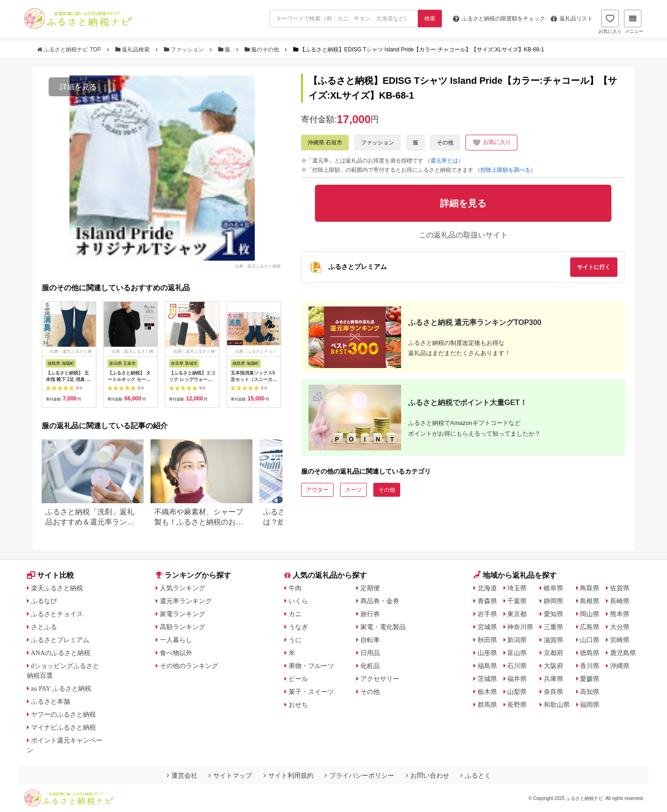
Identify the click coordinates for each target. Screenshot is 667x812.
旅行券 (370, 614)
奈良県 (554, 692)
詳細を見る (78, 87)
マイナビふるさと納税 (63, 727)
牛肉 (295, 588)
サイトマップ (230, 775)
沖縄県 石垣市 (325, 143)
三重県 (554, 627)
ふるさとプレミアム (60, 640)
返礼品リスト (572, 19)
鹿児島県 (623, 653)
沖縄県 (620, 666)
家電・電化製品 (383, 627)
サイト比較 (50, 575)
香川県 (590, 666)
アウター (317, 490)
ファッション (185, 50)
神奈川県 (520, 627)
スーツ (353, 490)
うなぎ (298, 627)
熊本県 (620, 614)
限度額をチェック (499, 19)
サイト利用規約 (289, 775)
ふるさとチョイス (57, 614)
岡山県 (590, 614)
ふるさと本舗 (50, 701)
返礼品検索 (133, 50)
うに (295, 640)
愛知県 (554, 614)
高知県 (590, 692)
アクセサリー (380, 679)
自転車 (370, 640)
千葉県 (517, 601)
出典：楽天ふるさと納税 (258, 266)
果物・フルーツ (311, 666)
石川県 (517, 666)
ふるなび (44, 601)
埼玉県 (517, 588)
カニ (295, 614)
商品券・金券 (380, 601)
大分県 (620, 627)
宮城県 (487, 627)
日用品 (370, 653)
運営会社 (182, 775)
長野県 (517, 705)
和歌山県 (557, 705)
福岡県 (590, 705)
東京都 (517, 614)
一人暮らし (176, 640)
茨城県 (487, 679)
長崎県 (620, 601)
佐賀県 (620, 588)
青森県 (487, 601)
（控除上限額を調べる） (505, 170)
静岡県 (554, 601)
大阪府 (554, 666)
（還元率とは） (444, 161)
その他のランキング (189, 666)
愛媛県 (590, 679)
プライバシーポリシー (359, 775)
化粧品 (370, 666)
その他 (445, 143)
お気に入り (610, 22)
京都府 (554, 653)
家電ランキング (182, 614)
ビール (298, 679)
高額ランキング (182, 627)
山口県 (590, 640)
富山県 (517, 653)
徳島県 (590, 653)
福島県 (487, 666)
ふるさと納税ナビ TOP (70, 50)
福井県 (517, 679)
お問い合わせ (428, 775)
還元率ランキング (186, 601)
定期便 (370, 588)
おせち (298, 705)
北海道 (487, 588)
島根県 (590, 601)
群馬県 (487, 705)
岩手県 (487, 614)
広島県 (590, 627)
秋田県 (487, 640)
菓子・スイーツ (311, 692)
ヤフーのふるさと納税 (63, 714)
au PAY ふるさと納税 (61, 688)
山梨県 (517, 692)
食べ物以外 (176, 653)
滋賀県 (554, 640)
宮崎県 (620, 640)
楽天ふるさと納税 (57, 588)
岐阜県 (554, 588)
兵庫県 (554, 679)
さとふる (44, 627)
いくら (298, 601)
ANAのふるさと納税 (61, 653)
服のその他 (263, 50)
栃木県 (487, 692)
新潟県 (517, 640)
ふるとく (476, 775)
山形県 (487, 653)
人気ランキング (182, 588)
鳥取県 (590, 588)
